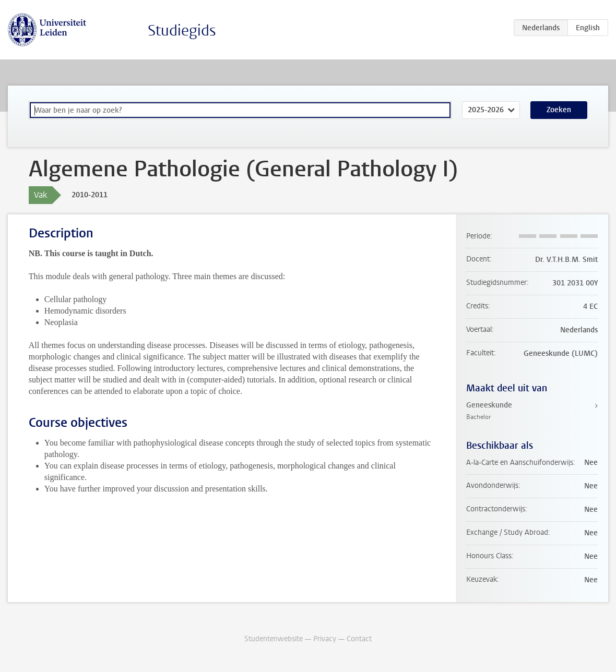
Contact (359, 639)
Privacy (325, 639)
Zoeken (559, 110)
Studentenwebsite (274, 639)
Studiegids (182, 31)
